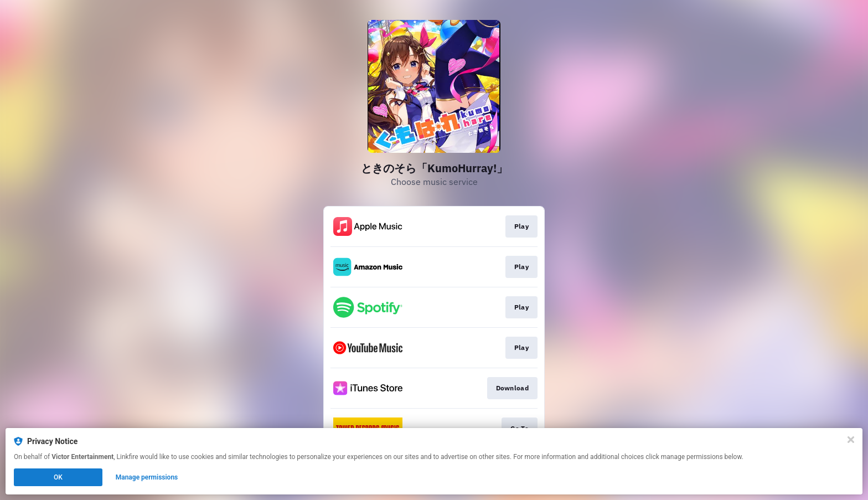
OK (58, 477)
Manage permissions (147, 477)
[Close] (851, 440)
